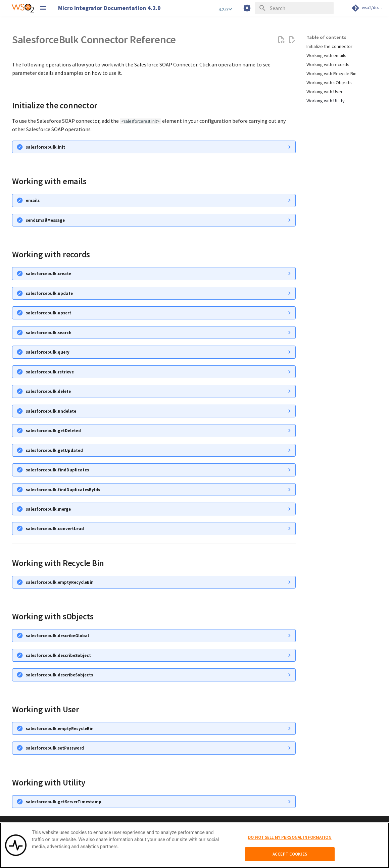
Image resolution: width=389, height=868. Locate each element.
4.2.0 (225, 9)
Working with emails (326, 55)
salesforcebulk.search (49, 333)
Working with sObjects (329, 83)
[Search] (294, 8)
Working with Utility (326, 101)
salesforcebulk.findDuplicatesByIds (63, 490)
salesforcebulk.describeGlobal (57, 635)
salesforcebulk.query (48, 352)
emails (33, 200)
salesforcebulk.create (48, 273)
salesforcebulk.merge (48, 509)
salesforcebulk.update (49, 293)
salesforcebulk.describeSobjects (59, 675)
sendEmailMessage (45, 220)
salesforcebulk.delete (48, 391)
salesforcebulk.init (45, 147)
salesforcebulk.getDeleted (53, 430)
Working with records (328, 64)
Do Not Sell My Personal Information (290, 840)
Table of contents (326, 37)
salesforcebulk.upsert (48, 313)
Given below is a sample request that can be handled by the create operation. (154, 313)
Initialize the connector (329, 46)
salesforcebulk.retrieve (50, 372)
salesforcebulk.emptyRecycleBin (60, 582)
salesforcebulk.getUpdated (54, 450)
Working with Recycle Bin (331, 73)
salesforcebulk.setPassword (55, 748)
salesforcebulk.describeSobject (58, 655)
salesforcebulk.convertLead (55, 528)
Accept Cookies (290, 857)
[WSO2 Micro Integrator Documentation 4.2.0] (23, 8)
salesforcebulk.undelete (51, 411)
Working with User (325, 92)
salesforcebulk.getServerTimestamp (64, 802)
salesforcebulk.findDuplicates (57, 470)
